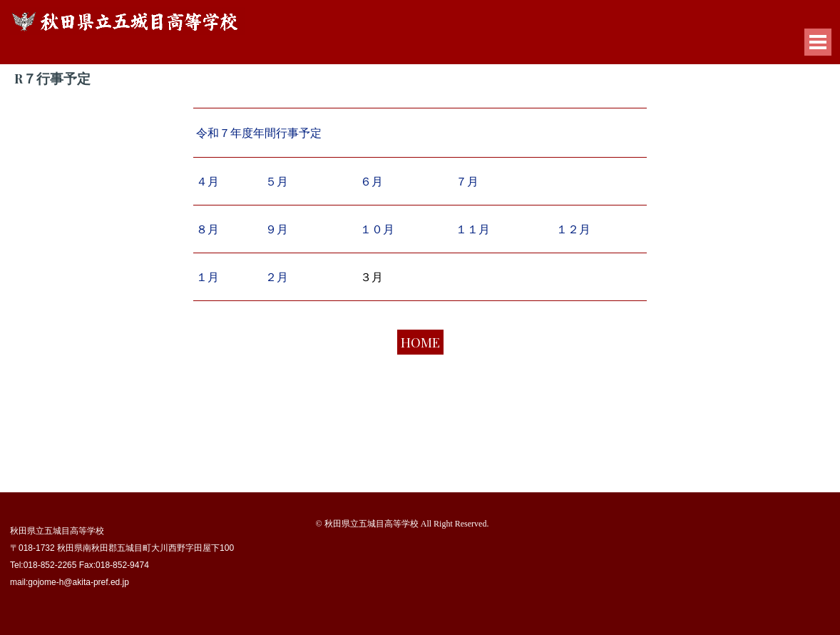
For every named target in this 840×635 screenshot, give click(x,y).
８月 (208, 229)
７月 (467, 182)
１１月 (473, 229)
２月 (277, 276)
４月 (208, 181)
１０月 (377, 229)
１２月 (573, 229)
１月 (208, 276)
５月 (277, 181)
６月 (372, 181)
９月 (277, 229)
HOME (420, 342)
